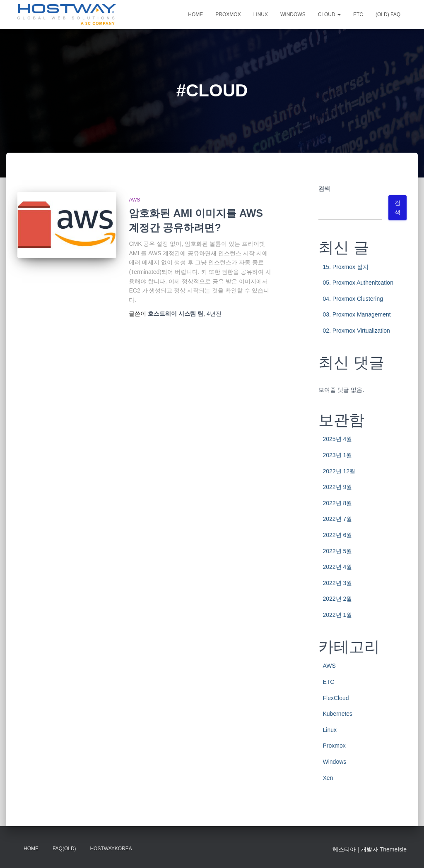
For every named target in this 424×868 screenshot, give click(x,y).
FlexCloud (336, 698)
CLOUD (329, 14)
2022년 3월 (337, 583)
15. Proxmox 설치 (345, 267)
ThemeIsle (393, 849)
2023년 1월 (337, 455)
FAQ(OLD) (64, 849)
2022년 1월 (337, 615)
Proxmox (228, 14)
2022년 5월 (337, 551)
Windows (293, 14)
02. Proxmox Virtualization (356, 331)
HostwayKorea (111, 849)
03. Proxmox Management (357, 314)
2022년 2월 (337, 599)
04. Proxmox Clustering (353, 299)
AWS (134, 200)
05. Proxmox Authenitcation (358, 283)
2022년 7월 (337, 519)
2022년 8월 (337, 503)
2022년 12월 (339, 471)
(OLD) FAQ (388, 14)
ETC (358, 14)
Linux (261, 14)
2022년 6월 (337, 535)
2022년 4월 (337, 567)
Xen (328, 778)
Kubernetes (337, 714)
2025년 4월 (337, 439)
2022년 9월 (337, 487)
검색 (324, 189)
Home (195, 14)
